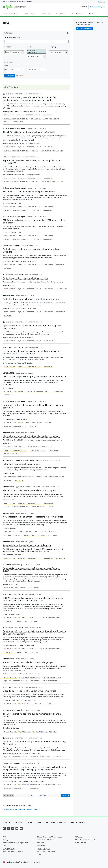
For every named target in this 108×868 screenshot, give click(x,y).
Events (39, 822)
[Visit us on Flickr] (21, 828)
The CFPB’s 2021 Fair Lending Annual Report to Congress (30, 490)
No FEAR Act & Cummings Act (47, 851)
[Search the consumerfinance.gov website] (84, 7)
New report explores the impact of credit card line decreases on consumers (33, 406)
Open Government (9, 848)
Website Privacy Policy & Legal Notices (16, 843)
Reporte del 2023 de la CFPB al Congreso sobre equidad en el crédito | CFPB (32, 162)
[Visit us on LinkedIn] (13, 828)
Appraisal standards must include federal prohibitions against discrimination (32, 327)
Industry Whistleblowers (56, 822)
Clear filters (20, 76)
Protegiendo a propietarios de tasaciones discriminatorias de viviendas (32, 250)
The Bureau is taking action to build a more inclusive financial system (32, 715)
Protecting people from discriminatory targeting (26, 278)
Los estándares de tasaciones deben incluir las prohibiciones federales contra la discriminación (32, 352)
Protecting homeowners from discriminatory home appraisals (32, 299)
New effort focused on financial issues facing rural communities (33, 517)
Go (45, 795)
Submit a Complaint (98, 7)
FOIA (4, 837)
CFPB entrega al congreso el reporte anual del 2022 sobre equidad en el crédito (34, 221)
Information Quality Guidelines (13, 851)
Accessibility (41, 846)
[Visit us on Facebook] (4, 828)
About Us (7, 822)
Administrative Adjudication (46, 840)
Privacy (5, 840)
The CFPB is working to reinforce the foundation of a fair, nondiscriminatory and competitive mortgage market (30, 99)
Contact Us (19, 822)
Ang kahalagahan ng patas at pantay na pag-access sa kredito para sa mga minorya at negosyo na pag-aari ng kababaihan (34, 768)
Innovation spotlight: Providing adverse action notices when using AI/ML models (34, 743)
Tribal (39, 854)
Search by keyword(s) (13, 38)
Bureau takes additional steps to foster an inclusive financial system (31, 570)
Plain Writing (41, 843)
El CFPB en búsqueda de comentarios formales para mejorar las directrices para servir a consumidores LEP (33, 599)
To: (28, 66)
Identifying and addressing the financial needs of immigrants (32, 436)
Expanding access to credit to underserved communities (29, 691)
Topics (29, 47)
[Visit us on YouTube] (17, 828)
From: (7, 66)
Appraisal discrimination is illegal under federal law (27, 545)
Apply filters (10, 76)
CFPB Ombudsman (78, 822)
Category (8, 47)
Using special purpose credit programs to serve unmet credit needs (35, 377)
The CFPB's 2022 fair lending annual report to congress (29, 192)
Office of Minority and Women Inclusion (50, 837)
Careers (30, 822)
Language (53, 47)
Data (4, 846)
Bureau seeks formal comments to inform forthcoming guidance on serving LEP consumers (35, 633)
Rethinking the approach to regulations (22, 464)
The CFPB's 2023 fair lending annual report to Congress (29, 132)
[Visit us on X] (9, 828)
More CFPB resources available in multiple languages (28, 662)
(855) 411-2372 (102, 2)
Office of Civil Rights (43, 848)
